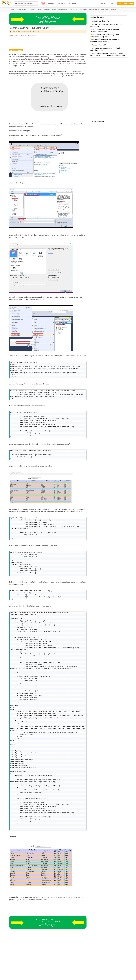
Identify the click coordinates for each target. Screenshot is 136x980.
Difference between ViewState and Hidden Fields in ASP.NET (105, 41)
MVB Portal (105, 10)
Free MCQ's (73, 10)
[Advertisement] (48, 42)
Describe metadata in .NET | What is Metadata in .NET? (105, 49)
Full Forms (83, 10)
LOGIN (103, 4)
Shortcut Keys (94, 10)
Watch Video (16, 50)
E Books (47, 10)
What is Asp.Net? (98, 45)
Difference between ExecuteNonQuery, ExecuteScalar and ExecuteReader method (108, 54)
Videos (39, 10)
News (54, 10)
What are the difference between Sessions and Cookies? (105, 30)
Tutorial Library (22, 10)
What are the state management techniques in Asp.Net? (105, 36)
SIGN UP (113, 4)
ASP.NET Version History (100, 21)
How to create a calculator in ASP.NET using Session (106, 25)
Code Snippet (63, 10)
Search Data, (25, 32)
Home (12, 10)
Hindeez (114, 10)
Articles (32, 10)
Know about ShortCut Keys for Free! (61, 3)
